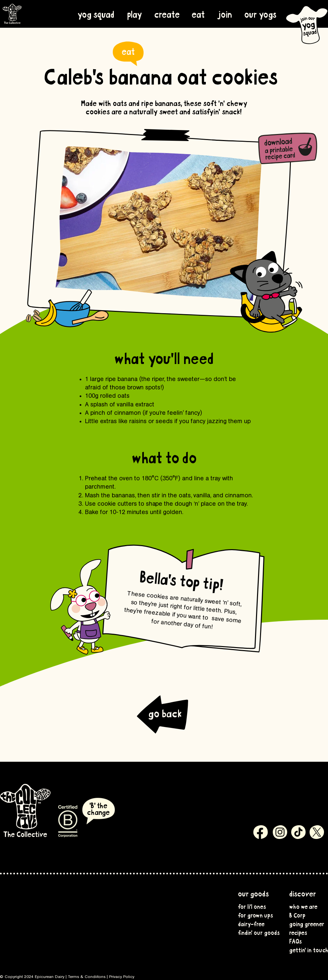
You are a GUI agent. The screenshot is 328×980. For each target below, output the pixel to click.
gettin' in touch (306, 950)
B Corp (297, 915)
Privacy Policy (122, 977)
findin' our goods (255, 932)
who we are (303, 906)
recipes (298, 932)
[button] (260, 14)
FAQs (296, 941)
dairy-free (251, 924)
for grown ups (255, 915)
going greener (306, 924)
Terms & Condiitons (87, 977)
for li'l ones (252, 906)
